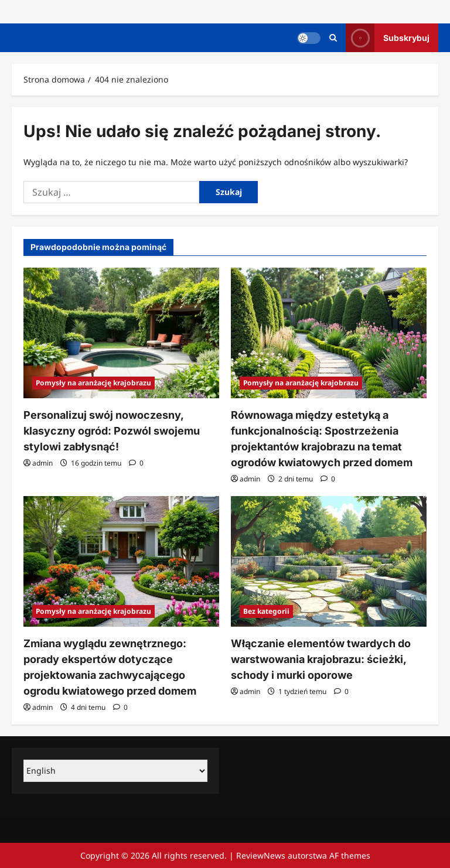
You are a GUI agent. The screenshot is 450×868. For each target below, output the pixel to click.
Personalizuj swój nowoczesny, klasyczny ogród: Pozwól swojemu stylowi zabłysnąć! (112, 431)
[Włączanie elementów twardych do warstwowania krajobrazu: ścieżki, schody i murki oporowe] (329, 561)
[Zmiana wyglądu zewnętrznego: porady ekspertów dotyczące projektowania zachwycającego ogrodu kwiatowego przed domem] (121, 561)
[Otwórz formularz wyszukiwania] (333, 38)
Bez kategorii (266, 611)
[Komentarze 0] (136, 463)
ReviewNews (261, 855)
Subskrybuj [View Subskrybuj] (388, 38)
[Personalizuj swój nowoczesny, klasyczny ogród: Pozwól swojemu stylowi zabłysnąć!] (121, 333)
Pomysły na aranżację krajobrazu (93, 383)
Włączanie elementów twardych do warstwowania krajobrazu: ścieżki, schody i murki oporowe (321, 659)
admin (42, 463)
